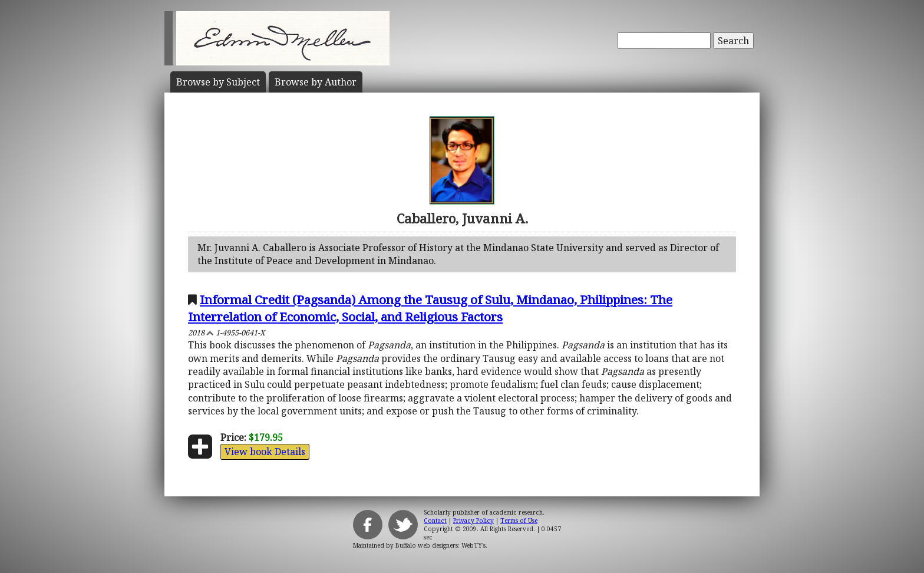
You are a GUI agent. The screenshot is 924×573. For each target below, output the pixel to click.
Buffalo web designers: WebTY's (440, 545)
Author (316, 82)
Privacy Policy (473, 521)
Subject (218, 82)
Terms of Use (519, 521)
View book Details (265, 452)
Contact (435, 521)
